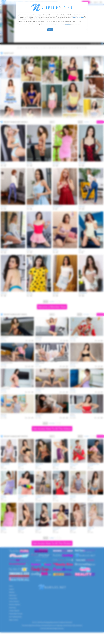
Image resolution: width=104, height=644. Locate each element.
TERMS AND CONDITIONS (79, 17)
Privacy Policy (68, 24)
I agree (50, 30)
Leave (85, 30)
